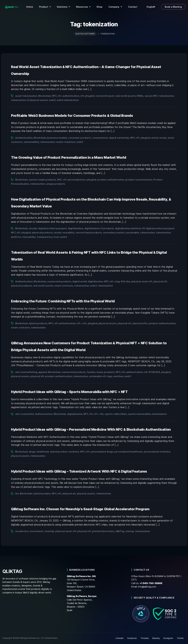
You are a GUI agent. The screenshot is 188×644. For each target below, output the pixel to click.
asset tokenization (26, 96)
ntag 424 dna (122, 281)
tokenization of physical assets (29, 100)
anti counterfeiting (26, 372)
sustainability (31, 142)
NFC (54, 96)
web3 (52, 100)
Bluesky (156, 638)
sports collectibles (116, 414)
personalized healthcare (128, 452)
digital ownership (119, 138)
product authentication (111, 180)
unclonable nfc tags (101, 376)
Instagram (168, 638)
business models (57, 138)
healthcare (43, 452)
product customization (139, 180)
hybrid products (38, 323)
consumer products (80, 138)
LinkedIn (120, 638)
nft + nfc (82, 323)
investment (37, 531)
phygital (90, 96)
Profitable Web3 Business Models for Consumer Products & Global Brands (72, 116)
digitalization (76, 228)
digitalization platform (128, 228)
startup (130, 531)
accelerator (22, 531)
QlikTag (120, 531)
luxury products (106, 372)
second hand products (89, 233)
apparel (43, 372)
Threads (145, 638)
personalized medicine (157, 452)
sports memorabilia (139, 414)
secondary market (114, 233)
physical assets (108, 323)
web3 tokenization (68, 100)
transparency (45, 237)
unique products (56, 184)
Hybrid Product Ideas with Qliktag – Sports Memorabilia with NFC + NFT (69, 392)
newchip (49, 531)
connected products (59, 281)
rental (154, 138)
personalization (77, 180)
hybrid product (59, 452)
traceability (29, 237)
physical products (42, 233)
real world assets (126, 96)
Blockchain (45, 96)
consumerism (100, 138)
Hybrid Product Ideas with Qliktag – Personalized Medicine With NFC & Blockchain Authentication (91, 429)
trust (56, 237)
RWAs (140, 96)
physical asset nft (142, 281)
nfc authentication (69, 96)
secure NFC (151, 96)
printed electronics (103, 531)
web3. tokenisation (102, 286)
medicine (74, 452)
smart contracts (64, 286)
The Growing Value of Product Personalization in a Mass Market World (69, 157)
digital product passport (53, 228)
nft (82, 96)
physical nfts (140, 323)
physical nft (160, 281)
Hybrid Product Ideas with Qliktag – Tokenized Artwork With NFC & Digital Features (79, 471)
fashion (91, 372)
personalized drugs (102, 452)
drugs (32, 452)
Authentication (24, 138)
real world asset (105, 96)
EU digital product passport (158, 228)
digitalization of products (99, 228)
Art (17, 494)
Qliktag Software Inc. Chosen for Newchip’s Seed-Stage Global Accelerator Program (80, 509)
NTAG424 (154, 372)
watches (118, 376)
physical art (69, 494)
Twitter (180, 638)
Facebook (132, 638)
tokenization (166, 96)
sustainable (132, 233)
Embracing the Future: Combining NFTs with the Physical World (63, 301)
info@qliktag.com (147, 587)
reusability (68, 233)
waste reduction (66, 142)
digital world (80, 281)
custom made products (43, 180)
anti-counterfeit (25, 414)
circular (33, 228)
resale (163, 138)
